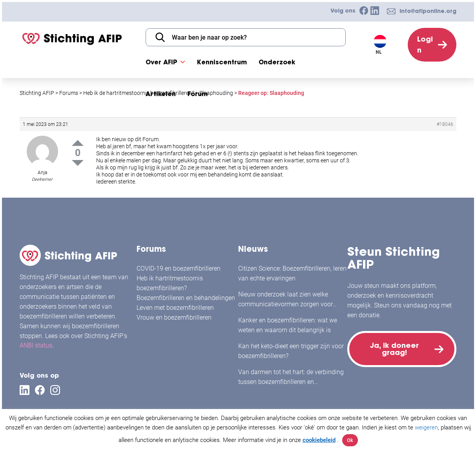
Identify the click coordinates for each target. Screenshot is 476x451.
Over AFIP (161, 62)
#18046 (445, 124)
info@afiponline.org (428, 11)
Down (78, 163)
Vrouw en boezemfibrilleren (174, 317)
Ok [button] (350, 440)
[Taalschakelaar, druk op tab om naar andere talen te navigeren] (382, 45)
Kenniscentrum (222, 62)
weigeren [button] (426, 427)
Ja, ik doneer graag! (394, 349)
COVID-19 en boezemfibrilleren (179, 268)
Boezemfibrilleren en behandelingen (186, 298)
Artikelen (161, 94)
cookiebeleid (319, 440)
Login (425, 45)
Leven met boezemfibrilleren (175, 308)
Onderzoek (277, 62)
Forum (198, 94)
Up (78, 143)
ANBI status (36, 345)
